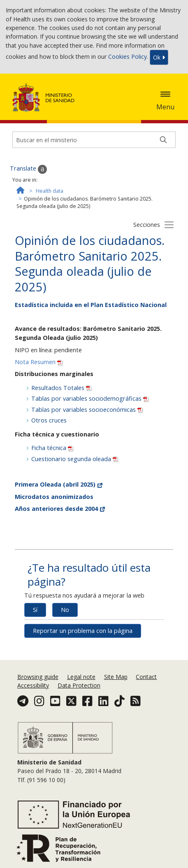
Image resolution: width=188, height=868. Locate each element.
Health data (50, 191)
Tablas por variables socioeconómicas (87, 410)
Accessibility (33, 685)
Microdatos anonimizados (54, 497)
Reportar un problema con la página (83, 631)
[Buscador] (94, 140)
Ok (159, 57)
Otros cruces (49, 420)
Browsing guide (38, 677)
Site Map (116, 677)
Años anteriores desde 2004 (60, 509)
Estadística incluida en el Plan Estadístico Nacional (91, 305)
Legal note (81, 677)
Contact (146, 677)
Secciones (147, 225)
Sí (35, 610)
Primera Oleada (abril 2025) (59, 484)
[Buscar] (163, 140)
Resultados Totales (61, 388)
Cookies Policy (128, 57)
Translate (28, 169)
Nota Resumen (39, 362)
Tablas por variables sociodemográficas (90, 398)
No (65, 610)
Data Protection (79, 685)
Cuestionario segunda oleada (75, 459)
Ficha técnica (52, 448)
